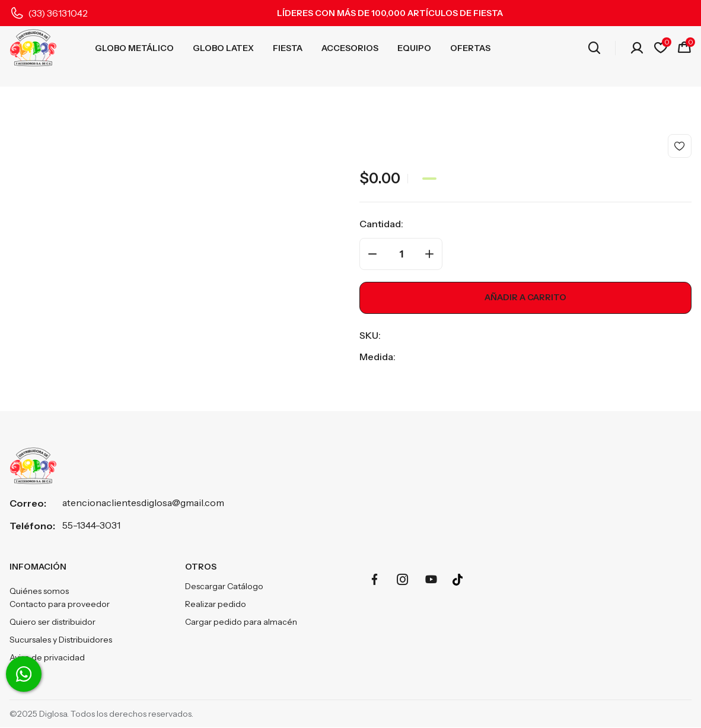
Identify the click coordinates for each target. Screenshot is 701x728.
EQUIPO (414, 48)
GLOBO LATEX (223, 48)
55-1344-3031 (91, 526)
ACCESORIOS (350, 48)
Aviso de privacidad (47, 658)
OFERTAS (470, 48)
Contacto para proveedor (60, 605)
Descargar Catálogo (224, 587)
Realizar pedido (216, 605)
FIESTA (288, 48)
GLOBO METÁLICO (134, 48)
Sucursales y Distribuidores (61, 640)
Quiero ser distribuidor (52, 622)
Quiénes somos (39, 592)
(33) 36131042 (58, 13)
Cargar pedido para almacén (241, 622)
